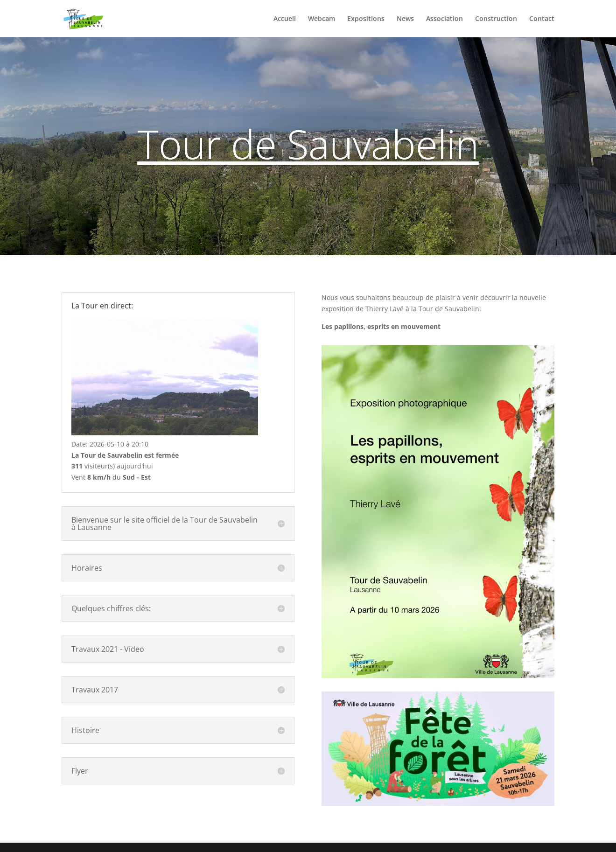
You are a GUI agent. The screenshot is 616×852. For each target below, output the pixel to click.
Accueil (285, 19)
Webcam (322, 19)
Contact (542, 19)
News (405, 19)
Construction (496, 19)
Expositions (366, 19)
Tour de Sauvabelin (308, 144)
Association (444, 19)
